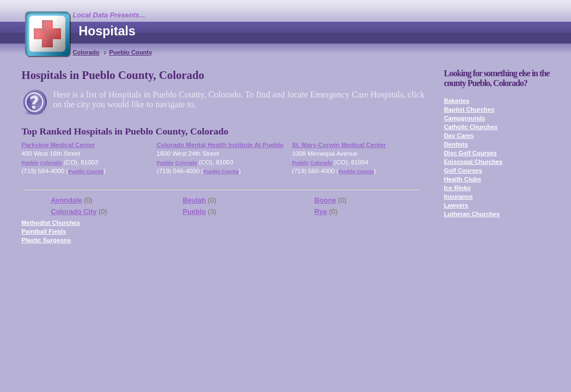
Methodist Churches (51, 223)
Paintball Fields (44, 231)
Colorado (86, 52)
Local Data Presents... (109, 15)
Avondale (67, 200)
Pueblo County (131, 52)
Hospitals (107, 31)
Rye (321, 212)
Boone (326, 200)
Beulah (195, 200)
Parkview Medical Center (59, 145)
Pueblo (30, 163)
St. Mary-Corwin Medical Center (339, 145)
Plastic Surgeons (47, 240)
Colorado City (74, 212)
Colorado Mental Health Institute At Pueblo (220, 145)
